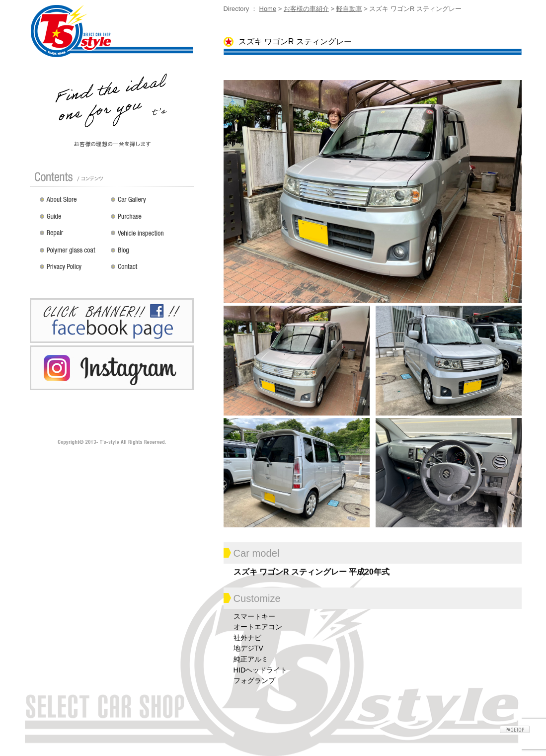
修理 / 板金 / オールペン (73, 237)
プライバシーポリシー (73, 270)
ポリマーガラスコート (73, 253)
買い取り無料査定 (150, 220)
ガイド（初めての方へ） (73, 220)
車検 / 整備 (150, 237)
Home (268, 9)
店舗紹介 (73, 203)
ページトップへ (515, 729)
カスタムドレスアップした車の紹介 (150, 203)
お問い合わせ (150, 270)
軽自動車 (349, 9)
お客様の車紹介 (306, 9)
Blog (150, 253)
